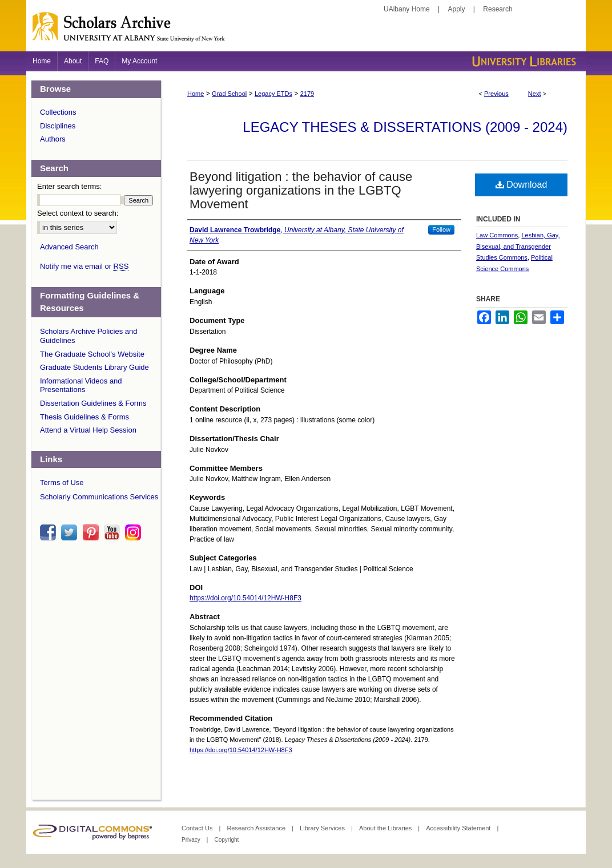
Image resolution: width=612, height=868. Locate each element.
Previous (496, 94)
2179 (307, 94)
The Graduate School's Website (92, 354)
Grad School (229, 94)
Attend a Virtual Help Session (88, 430)
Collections (58, 112)
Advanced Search (69, 247)
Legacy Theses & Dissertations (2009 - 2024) (405, 127)
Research (498, 9)
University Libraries (523, 61)
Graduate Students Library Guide (94, 367)
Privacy (192, 840)
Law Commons (497, 235)
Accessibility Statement (459, 828)
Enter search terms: (69, 186)
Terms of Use (62, 483)
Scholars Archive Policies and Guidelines (89, 336)
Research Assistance (257, 828)
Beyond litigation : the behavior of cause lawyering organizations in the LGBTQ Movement (301, 190)
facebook (50, 532)
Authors (53, 139)
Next (535, 94)
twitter (71, 532)
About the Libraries (386, 828)
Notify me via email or (84, 267)
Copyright (226, 840)
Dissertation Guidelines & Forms (93, 403)
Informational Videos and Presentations (81, 385)
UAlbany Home (407, 9)
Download (522, 185)
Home (196, 94)
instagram (135, 532)
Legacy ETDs (273, 94)
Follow (441, 229)
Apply (457, 9)
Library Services (323, 828)
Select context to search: (78, 213)
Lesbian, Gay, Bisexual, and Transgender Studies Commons (518, 247)
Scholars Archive (306, 31)
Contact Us (198, 828)
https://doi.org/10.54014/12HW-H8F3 (245, 598)
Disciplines (58, 126)
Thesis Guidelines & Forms (84, 417)
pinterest (92, 532)
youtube (114, 532)
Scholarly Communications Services (99, 497)
